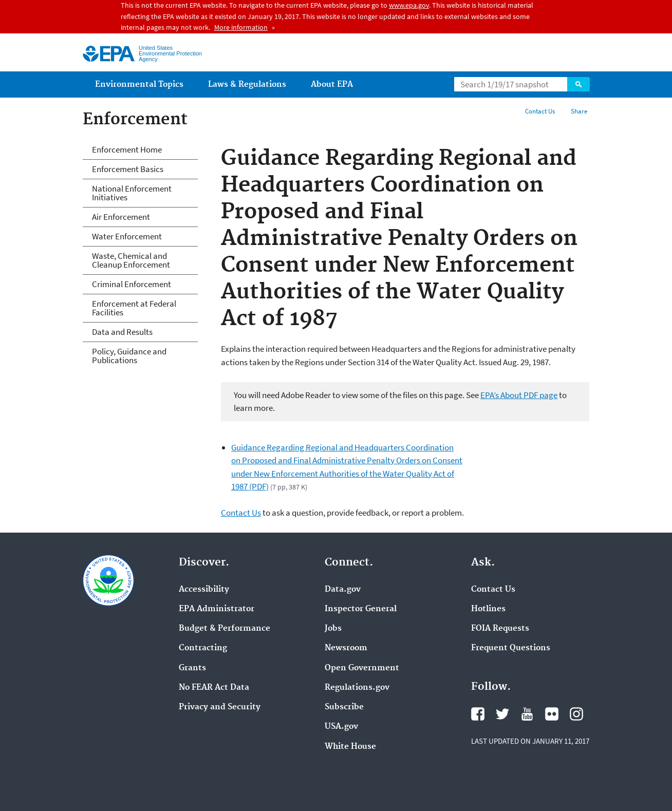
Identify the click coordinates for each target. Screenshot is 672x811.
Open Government (362, 668)
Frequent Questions (511, 648)
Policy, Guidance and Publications (129, 356)
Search (578, 84)
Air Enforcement (121, 217)
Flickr (552, 714)
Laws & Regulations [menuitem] (247, 84)
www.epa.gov (409, 5)
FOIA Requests (500, 629)
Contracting (203, 648)
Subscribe (344, 707)
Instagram (576, 714)
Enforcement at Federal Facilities (134, 308)
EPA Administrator (217, 609)
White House (350, 747)
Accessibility (204, 590)
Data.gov (343, 590)
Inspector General (361, 609)
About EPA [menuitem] (332, 84)
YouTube (527, 714)
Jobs (333, 629)
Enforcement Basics (128, 169)
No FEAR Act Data (214, 688)
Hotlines (488, 609)
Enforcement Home (127, 149)
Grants (192, 668)
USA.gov (341, 727)
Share (579, 111)
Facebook (478, 714)
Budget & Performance (225, 629)
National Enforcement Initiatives (132, 193)
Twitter (502, 714)
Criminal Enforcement (132, 284)
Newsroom (346, 648)
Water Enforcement (127, 236)
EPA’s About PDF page (519, 395)
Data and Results (122, 332)
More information (241, 27)
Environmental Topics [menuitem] (139, 84)
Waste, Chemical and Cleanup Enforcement (131, 260)
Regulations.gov (357, 688)
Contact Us (540, 111)
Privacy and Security (220, 707)
